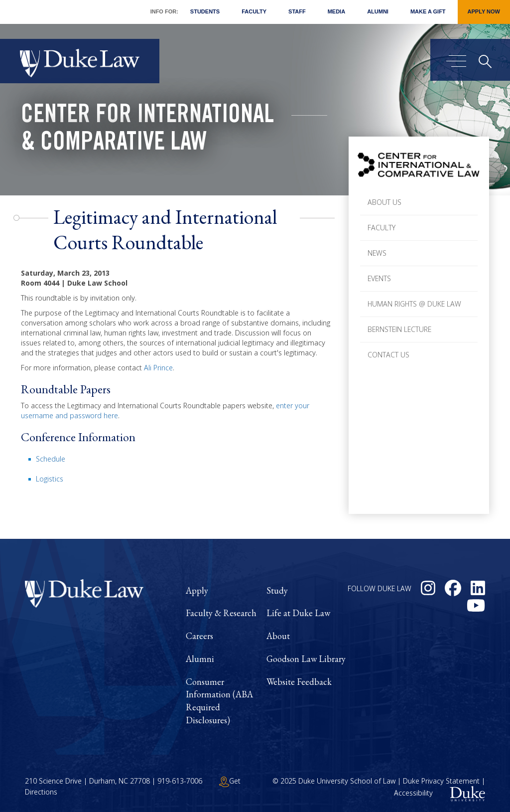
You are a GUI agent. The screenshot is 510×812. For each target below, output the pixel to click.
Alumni (378, 11)
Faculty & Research (221, 613)
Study (277, 590)
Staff (297, 11)
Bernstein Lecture (399, 329)
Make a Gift (428, 11)
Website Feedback (299, 682)
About (278, 636)
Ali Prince (158, 368)
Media (336, 11)
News (377, 253)
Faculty (254, 11)
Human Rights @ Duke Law (414, 304)
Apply (197, 590)
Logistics (50, 479)
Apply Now (484, 11)
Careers (199, 636)
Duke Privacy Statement (441, 781)
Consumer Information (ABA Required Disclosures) (219, 701)
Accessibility (413, 793)
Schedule (51, 459)
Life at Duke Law (298, 613)
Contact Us (388, 355)
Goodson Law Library (306, 659)
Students (205, 11)
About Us (384, 202)
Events (379, 278)
